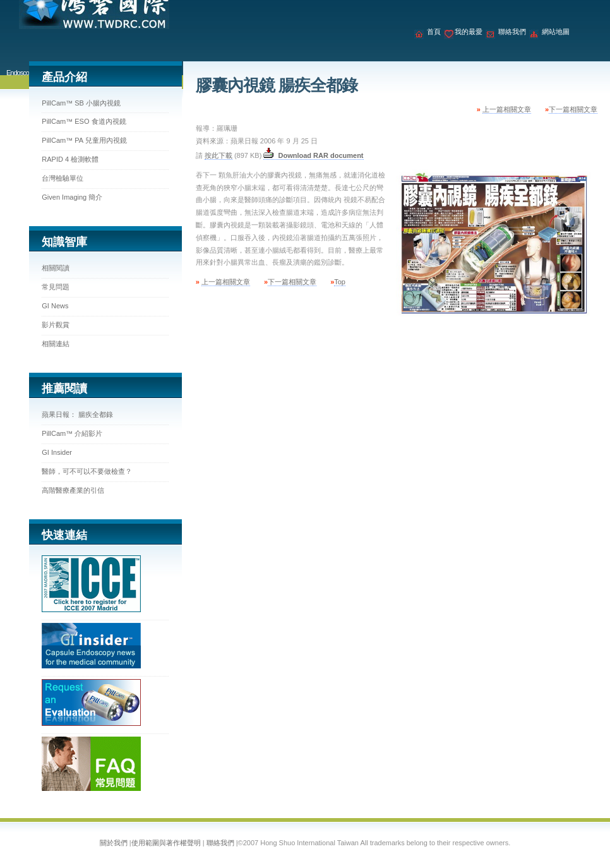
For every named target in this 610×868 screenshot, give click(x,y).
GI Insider (57, 452)
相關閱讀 (56, 268)
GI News (55, 306)
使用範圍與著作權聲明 (166, 843)
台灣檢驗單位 (63, 178)
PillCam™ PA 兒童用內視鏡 (84, 140)
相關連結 (56, 344)
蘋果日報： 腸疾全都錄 (77, 414)
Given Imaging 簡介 (72, 197)
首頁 (434, 32)
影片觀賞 (56, 325)
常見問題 (56, 287)
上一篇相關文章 (507, 109)
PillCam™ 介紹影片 (72, 433)
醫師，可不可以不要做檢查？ (87, 471)
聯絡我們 (512, 32)
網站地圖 (556, 32)
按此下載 (218, 155)
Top (340, 282)
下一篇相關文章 (573, 109)
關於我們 (114, 843)
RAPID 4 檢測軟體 (70, 159)
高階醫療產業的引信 (73, 490)
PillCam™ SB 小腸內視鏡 (81, 103)
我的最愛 (469, 32)
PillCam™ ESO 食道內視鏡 (84, 121)
